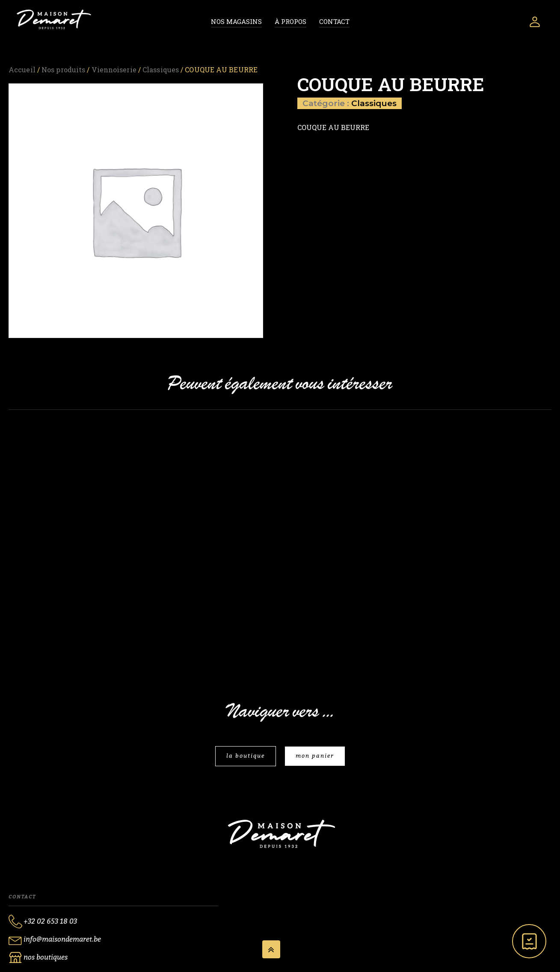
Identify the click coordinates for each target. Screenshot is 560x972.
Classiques (161, 70)
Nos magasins (236, 21)
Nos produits (63, 70)
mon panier (315, 756)
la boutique (246, 756)
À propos (290, 21)
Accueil (22, 70)
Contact (334, 21)
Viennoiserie (114, 70)
